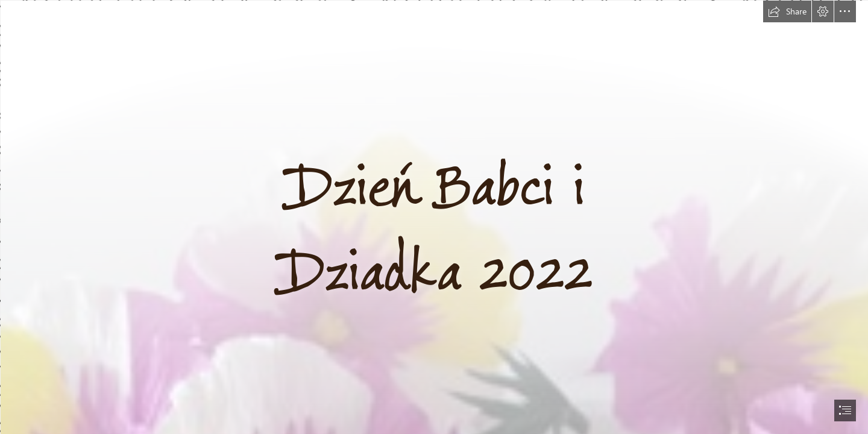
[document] (434, 217)
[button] (787, 11)
